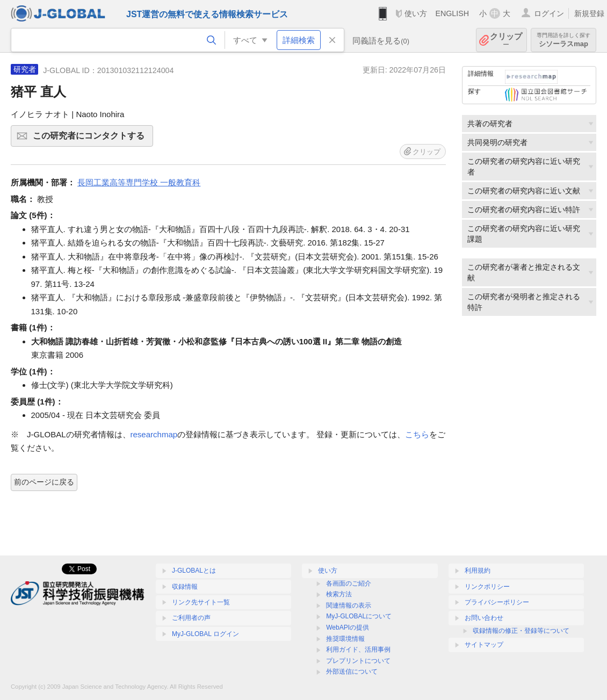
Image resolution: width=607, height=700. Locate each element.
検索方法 (339, 594)
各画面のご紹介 (349, 583)
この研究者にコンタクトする (91, 139)
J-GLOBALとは (194, 571)
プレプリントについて (358, 661)
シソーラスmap (563, 40)
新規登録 (589, 13)
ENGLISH (452, 13)
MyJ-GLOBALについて (359, 616)
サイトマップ (484, 645)
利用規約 (478, 571)
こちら (417, 434)
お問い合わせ (484, 618)
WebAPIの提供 (348, 627)
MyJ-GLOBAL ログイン (205, 634)
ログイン (549, 13)
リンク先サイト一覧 (201, 602)
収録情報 (185, 587)
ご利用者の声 (191, 618)
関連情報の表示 (349, 605)
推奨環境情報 (345, 639)
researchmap (154, 434)
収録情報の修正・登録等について (521, 631)
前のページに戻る (44, 482)
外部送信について (352, 672)
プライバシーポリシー (497, 602)
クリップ (506, 40)
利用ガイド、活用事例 (358, 650)
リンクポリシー (487, 587)
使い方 (416, 13)
